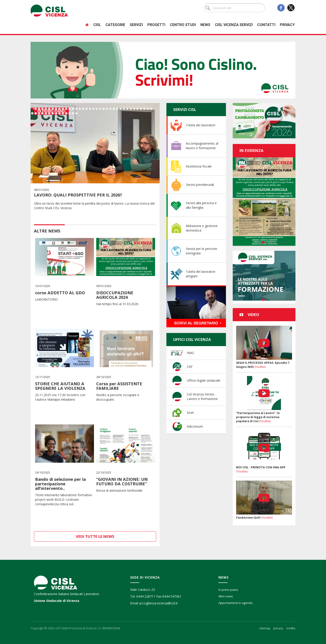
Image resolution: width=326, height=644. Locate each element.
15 (80, 109)
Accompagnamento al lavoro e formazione (202, 146)
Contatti (266, 25)
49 (73, 113)
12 (70, 109)
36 (151, 109)
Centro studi (183, 25)
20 (97, 109)
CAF (190, 367)
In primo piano (228, 590)
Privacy (287, 25)
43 (53, 113)
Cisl (97, 25)
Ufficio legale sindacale (204, 380)
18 (90, 109)
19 (93, 109)
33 (141, 109)
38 (36, 113)
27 (121, 109)
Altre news (226, 596)
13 (73, 109)
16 (83, 109)
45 (59, 113)
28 (124, 109)
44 (56, 113)
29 (127, 109)
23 (107, 109)
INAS (190, 353)
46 (63, 113)
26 (117, 109)
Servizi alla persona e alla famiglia (201, 205)
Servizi (136, 25)
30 (131, 109)
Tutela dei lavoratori (201, 125)
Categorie (115, 25)
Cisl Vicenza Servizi (234, 25)
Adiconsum (195, 426)
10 (63, 109)
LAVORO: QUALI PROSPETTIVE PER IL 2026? (78, 195)
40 (42, 113)
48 (70, 113)
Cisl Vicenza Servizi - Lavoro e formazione (202, 396)
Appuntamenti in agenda (235, 603)
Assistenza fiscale (199, 166)
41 (46, 113)
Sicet (190, 413)
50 (76, 113)
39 (39, 113)
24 (110, 109)
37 (32, 113)
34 (144, 109)
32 (138, 109)
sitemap (265, 628)
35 (148, 109)
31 (134, 109)
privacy (278, 628)
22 (104, 109)
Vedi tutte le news (95, 536)
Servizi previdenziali (200, 185)
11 (66, 109)
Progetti (156, 25)
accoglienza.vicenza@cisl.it (158, 603)
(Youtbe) (260, 367)
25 (114, 109)
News (205, 25)
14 (76, 109)
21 (100, 109)
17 (87, 109)
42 (49, 113)
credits (291, 628)
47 (66, 113)
